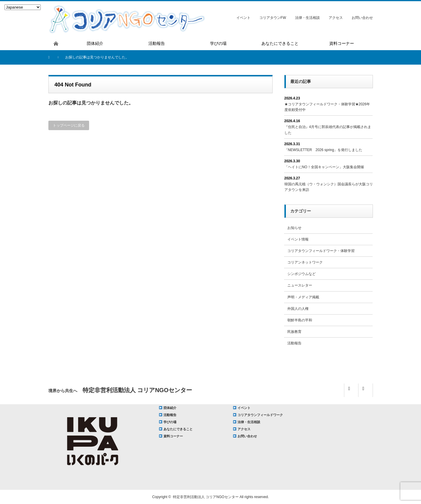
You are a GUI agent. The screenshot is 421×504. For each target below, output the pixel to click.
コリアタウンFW (273, 18)
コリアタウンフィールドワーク (260, 415)
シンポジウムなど (302, 274)
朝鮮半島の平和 (300, 320)
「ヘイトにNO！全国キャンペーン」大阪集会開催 (324, 167)
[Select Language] (23, 7)
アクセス (336, 18)
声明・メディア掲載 (303, 297)
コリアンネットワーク (305, 262)
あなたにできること (178, 429)
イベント (243, 18)
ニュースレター (300, 285)
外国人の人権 (298, 309)
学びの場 (170, 422)
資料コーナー (173, 436)
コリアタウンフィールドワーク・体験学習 (321, 251)
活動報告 (294, 343)
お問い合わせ (362, 18)
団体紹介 (170, 408)
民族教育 (294, 332)
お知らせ (294, 228)
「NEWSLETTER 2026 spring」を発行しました (323, 150)
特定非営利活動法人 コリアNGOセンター (206, 497)
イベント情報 (298, 239)
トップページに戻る (69, 125)
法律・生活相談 (307, 18)
